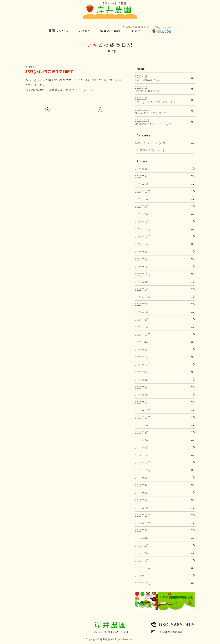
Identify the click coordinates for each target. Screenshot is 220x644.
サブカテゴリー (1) (152, 150)
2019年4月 (142, 432)
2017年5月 (142, 530)
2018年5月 (142, 478)
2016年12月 (143, 568)
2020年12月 (143, 365)
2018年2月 (142, 500)
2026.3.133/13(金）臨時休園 (147, 89)
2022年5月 (142, 312)
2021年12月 (143, 334)
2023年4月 (142, 282)
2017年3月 (142, 545)
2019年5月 (142, 425)
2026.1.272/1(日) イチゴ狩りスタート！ (156, 100)
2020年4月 (142, 380)
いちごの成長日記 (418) (150, 143)
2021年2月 (142, 350)
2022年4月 (142, 319)
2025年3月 (142, 206)
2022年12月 (143, 297)
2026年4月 (142, 169)
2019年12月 (143, 410)
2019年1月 (142, 455)
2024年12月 (143, 229)
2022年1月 (142, 327)
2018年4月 (142, 485)
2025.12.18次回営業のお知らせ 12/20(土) (156, 122)
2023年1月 (142, 289)
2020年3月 (142, 387)
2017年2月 (142, 553)
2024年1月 (142, 267)
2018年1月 (142, 508)
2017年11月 (143, 523)
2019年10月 (143, 417)
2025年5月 (142, 199)
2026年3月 (142, 176)
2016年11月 (143, 576)
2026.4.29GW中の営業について (149, 78)
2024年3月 (142, 252)
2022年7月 (142, 304)
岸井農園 (105, 639)
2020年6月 (142, 372)
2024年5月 (142, 244)
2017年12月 (143, 515)
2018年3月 (142, 493)
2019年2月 (142, 447)
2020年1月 (142, 402)
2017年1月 (142, 560)
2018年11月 (143, 470)
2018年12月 (143, 462)
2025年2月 (142, 214)
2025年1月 (142, 221)
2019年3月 (142, 440)
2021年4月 (142, 342)
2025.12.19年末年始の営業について (151, 111)
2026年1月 (142, 184)
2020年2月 (142, 395)
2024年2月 (142, 259)
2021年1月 (142, 357)
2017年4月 (142, 538)
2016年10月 (143, 583)
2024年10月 (143, 236)
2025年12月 (143, 191)
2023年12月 (143, 274)
